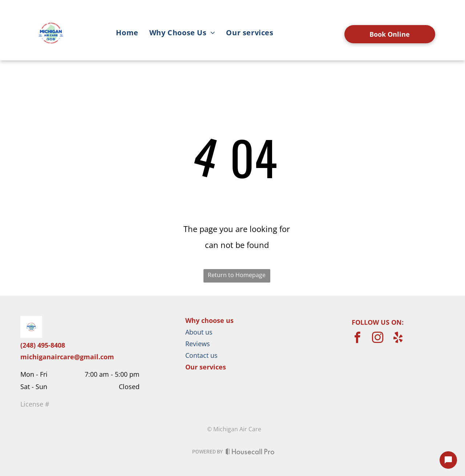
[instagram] (378, 339)
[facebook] (357, 339)
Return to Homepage (237, 275)
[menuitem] (127, 34)
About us (199, 332)
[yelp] (398, 339)
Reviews (198, 344)
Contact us (201, 355)
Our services (206, 367)
